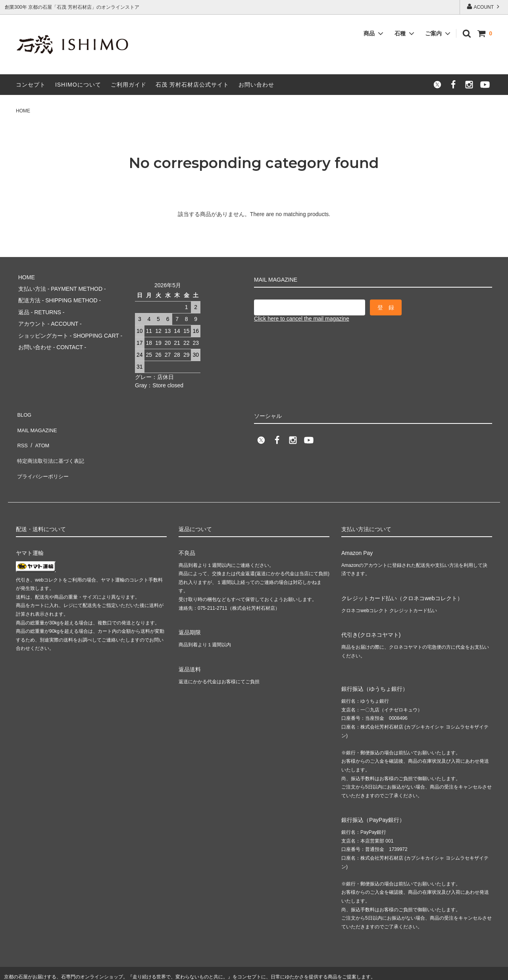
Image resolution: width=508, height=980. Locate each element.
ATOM (39, 428)
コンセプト (31, 85)
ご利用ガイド (129, 85)
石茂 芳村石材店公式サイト (192, 85)
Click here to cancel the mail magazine (302, 319)
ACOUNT (484, 7)
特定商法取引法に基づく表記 (52, 440)
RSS (22, 428)
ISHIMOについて (78, 85)
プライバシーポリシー (44, 451)
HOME (23, 111)
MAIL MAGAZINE (38, 416)
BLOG (24, 405)
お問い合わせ (256, 85)
